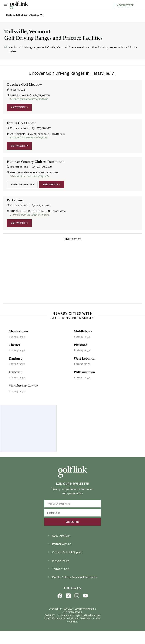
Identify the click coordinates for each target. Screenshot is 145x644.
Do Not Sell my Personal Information (73, 577)
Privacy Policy (58, 561)
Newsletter (125, 5)
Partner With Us (59, 544)
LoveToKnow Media (85, 609)
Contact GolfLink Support (65, 552)
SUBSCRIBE (72, 522)
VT (42, 15)
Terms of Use (58, 569)
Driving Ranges (27, 15)
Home (10, 15)
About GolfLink (59, 536)
